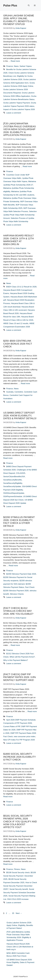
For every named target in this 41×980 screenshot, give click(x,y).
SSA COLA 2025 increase (18, 899)
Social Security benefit (19, 889)
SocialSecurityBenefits (13, 480)
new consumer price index (24, 737)
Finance (10, 66)
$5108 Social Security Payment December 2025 (20, 876)
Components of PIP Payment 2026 (18, 723)
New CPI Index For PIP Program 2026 (19, 740)
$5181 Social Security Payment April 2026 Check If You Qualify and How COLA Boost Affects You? (20, 822)
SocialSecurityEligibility (13, 483)
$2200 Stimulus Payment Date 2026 (21, 574)
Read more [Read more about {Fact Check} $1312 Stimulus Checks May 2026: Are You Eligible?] (15, 645)
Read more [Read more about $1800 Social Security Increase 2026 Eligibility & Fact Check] (8, 797)
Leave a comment (14, 113)
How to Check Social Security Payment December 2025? (20, 886)
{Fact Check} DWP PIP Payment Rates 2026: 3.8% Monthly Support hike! (20, 677)
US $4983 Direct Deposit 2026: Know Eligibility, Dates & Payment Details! (20, 416)
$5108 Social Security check (18, 873)
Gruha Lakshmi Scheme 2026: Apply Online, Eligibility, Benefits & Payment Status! (19, 20)
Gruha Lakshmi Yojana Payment (17, 103)
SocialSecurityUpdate (12, 486)
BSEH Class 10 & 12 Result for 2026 (21, 287)
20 (13, 913)
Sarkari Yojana (26, 66)
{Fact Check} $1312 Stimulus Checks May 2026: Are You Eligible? (18, 611)
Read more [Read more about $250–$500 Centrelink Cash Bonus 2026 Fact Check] (25, 383)
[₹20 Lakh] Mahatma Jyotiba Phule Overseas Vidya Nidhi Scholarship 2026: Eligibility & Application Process (20, 129)
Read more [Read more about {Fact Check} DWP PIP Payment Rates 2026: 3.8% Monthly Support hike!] (32, 711)
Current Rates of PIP (12, 727)
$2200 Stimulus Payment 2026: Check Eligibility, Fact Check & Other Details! (19, 521)
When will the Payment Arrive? (22, 657)
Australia (10, 392)
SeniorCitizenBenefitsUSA (14, 477)
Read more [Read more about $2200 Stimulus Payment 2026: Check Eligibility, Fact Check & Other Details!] (13, 566)
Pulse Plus (10, 5)
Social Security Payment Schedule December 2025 (19, 893)
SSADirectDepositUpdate (14, 493)
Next (19, 913)
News (16, 66)
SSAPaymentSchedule (13, 496)
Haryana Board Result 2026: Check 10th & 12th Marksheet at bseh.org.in (19, 240)
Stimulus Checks (17, 594)
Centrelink (19, 392)
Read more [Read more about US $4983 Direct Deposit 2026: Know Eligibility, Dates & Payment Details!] (8, 458)
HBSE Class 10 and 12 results (16, 323)
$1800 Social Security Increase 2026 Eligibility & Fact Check (20, 757)
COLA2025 (21, 473)
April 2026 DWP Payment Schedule (21, 720)
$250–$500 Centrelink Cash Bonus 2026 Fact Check (18, 344)
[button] (29, 5)
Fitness (17, 869)
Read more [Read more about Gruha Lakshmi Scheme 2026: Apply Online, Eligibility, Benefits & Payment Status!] (15, 61)
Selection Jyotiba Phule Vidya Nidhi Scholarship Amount (20, 215)
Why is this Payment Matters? (16, 660)
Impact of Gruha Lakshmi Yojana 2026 (19, 109)
